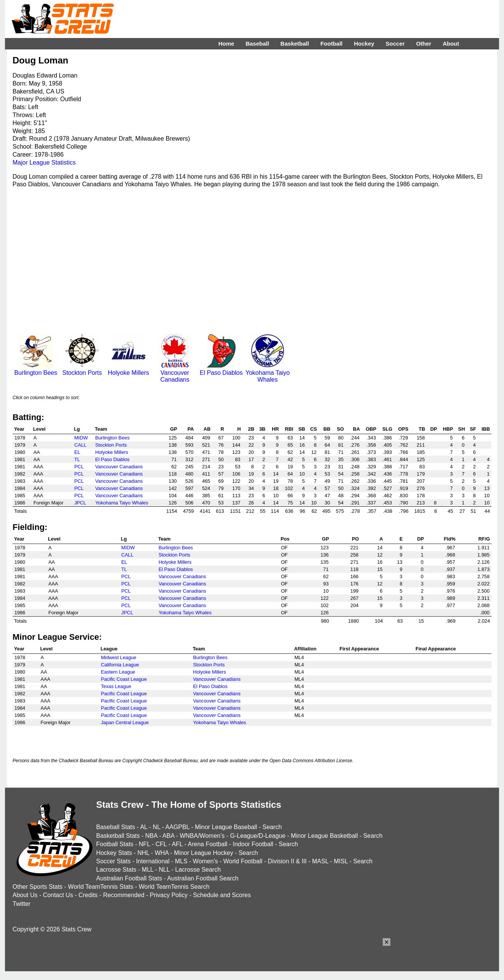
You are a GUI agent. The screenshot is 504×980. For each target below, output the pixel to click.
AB (207, 429)
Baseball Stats (116, 827)
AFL (177, 844)
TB (422, 429)
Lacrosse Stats (116, 870)
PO (356, 539)
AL (144, 827)
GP (174, 429)
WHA (162, 853)
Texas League (116, 686)
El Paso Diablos (221, 369)
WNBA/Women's (202, 836)
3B (262, 429)
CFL (161, 844)
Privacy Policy (169, 895)
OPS (403, 429)
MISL (341, 861)
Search (272, 827)
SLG (387, 429)
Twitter (21, 904)
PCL (79, 467)
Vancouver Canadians (175, 373)
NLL (164, 870)
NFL (144, 844)
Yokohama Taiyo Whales (268, 373)
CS (314, 429)
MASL (320, 861)
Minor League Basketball (324, 836)
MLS (181, 861)
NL (157, 827)
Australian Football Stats (129, 878)
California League (120, 665)
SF (473, 429)
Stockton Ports (82, 369)
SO (340, 429)
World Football (243, 861)
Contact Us (58, 895)
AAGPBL (177, 827)
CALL (80, 445)
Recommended (124, 895)
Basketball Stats (118, 836)
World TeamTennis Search (174, 887)
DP (434, 429)
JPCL (80, 503)
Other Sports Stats (38, 887)
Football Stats (115, 844)
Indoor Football (253, 844)
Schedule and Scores (222, 895)
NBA (151, 836)
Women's (205, 861)
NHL (143, 853)
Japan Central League (125, 722)
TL (77, 459)
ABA (168, 836)
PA (191, 429)
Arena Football (208, 844)
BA (356, 429)
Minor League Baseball (226, 827)
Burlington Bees (36, 369)
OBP (371, 429)
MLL (148, 870)
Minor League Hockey (204, 853)
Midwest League (118, 657)
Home (226, 44)
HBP (448, 429)
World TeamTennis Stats (101, 887)
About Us (25, 895)
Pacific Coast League (124, 679)
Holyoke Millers (128, 369)
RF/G (484, 539)
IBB (486, 429)
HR (275, 429)
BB (327, 429)
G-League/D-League (258, 836)
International (153, 861)
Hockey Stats (114, 853)
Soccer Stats (113, 861)
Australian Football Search (203, 878)
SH (461, 429)
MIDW (81, 438)
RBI (289, 429)
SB (302, 429)
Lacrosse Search (198, 870)
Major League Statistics (44, 163)
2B (251, 429)
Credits (88, 895)
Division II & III (287, 861)
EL (77, 452)
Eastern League (118, 672)
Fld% (450, 539)
